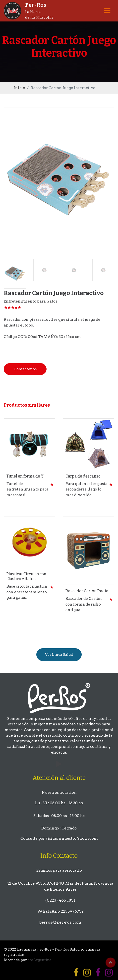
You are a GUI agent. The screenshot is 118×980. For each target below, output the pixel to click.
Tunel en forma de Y (25, 476)
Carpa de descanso (83, 476)
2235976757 (72, 911)
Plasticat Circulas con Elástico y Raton (26, 576)
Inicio (19, 88)
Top (111, 963)
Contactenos (25, 369)
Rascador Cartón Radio (87, 591)
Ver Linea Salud (59, 654)
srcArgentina (40, 960)
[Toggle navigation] (107, 11)
